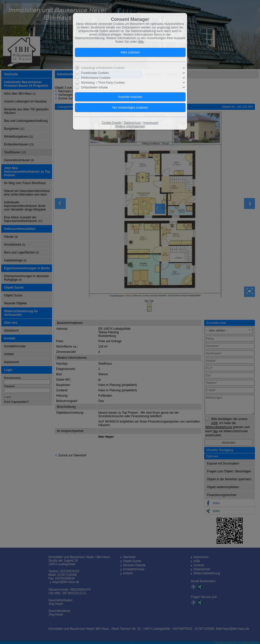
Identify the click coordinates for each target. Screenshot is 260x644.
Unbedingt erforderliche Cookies (103, 68)
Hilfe (141, 42)
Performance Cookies (96, 78)
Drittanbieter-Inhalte (95, 87)
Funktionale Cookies (95, 73)
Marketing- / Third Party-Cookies (103, 83)
